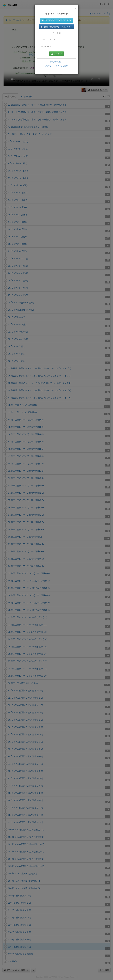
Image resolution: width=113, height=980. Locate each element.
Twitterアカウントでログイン (56, 20)
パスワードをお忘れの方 (56, 66)
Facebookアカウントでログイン (57, 27)
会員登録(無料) (56, 61)
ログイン (56, 54)
